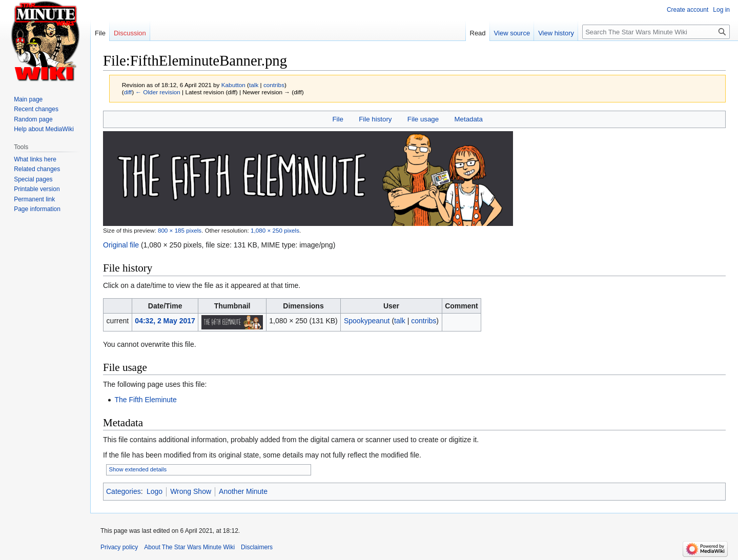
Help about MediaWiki (44, 129)
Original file (121, 245)
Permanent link (34, 199)
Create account (688, 10)
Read (478, 33)
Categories (124, 491)
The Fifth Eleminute (145, 400)
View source (512, 33)
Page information (37, 209)
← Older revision (158, 92)
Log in (721, 10)
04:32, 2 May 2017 (165, 321)
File (337, 119)
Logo (155, 491)
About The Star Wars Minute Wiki (189, 547)
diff (128, 92)
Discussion (130, 33)
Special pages (33, 179)
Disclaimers (257, 547)
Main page (28, 99)
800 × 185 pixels (180, 230)
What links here (35, 159)
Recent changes (36, 109)
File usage (423, 119)
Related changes (37, 169)
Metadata (468, 119)
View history (556, 33)
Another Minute (243, 491)
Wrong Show (191, 491)
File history (375, 119)
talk (254, 85)
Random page (33, 119)
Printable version (37, 189)
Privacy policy (119, 547)
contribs (274, 85)
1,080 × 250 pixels (275, 230)
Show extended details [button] (138, 469)
